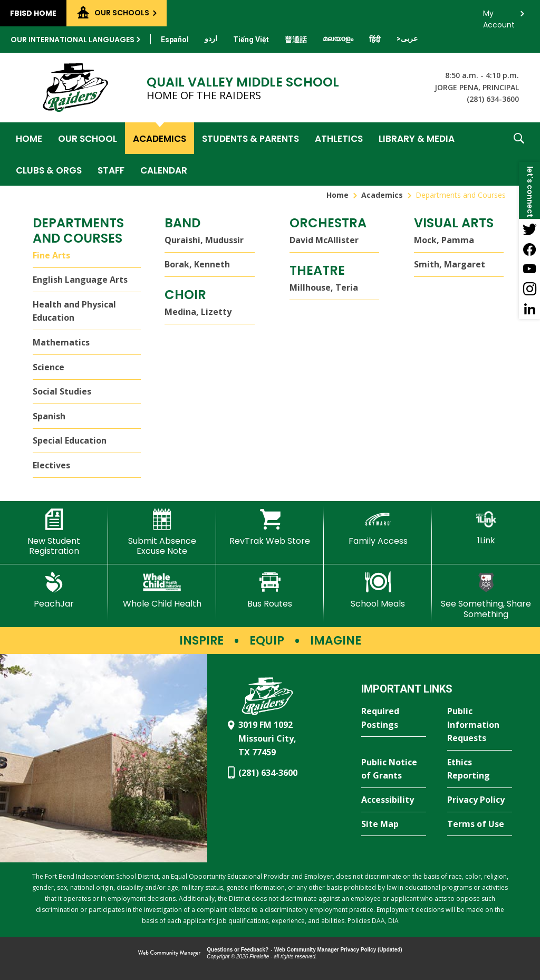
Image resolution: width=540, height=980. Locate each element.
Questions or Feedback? (238, 950)
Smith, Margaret (450, 264)
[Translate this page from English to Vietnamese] (251, 40)
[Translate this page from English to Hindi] (375, 40)
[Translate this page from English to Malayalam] (338, 39)
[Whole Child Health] (162, 590)
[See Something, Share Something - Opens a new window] (486, 595)
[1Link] (486, 527)
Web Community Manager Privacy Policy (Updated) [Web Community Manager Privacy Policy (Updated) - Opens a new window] (338, 950)
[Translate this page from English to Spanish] (175, 40)
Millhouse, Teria (324, 287)
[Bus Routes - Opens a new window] (270, 590)
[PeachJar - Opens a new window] (54, 590)
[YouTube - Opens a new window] (529, 269)
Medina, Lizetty (198, 312)
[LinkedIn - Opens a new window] (529, 309)
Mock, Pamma (444, 240)
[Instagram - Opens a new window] (529, 289)
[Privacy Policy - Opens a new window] (480, 800)
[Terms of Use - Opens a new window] (480, 824)
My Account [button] (499, 16)
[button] (519, 154)
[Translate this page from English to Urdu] (211, 39)
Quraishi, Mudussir (204, 240)
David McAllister (324, 240)
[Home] (29, 138)
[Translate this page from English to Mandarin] (296, 40)
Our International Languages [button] (73, 40)
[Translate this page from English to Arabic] (407, 39)
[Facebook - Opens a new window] (529, 249)
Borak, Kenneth (197, 264)
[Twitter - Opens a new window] (529, 229)
